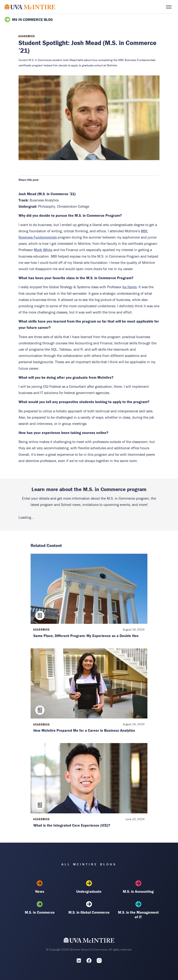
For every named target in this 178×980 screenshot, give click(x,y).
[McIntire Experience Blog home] (30, 7)
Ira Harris (130, 287)
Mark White (43, 250)
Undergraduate (89, 887)
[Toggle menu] (169, 7)
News (40, 887)
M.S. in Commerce (40, 908)
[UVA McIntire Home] (89, 941)
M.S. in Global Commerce (89, 908)
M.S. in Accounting (138, 887)
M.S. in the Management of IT (138, 910)
